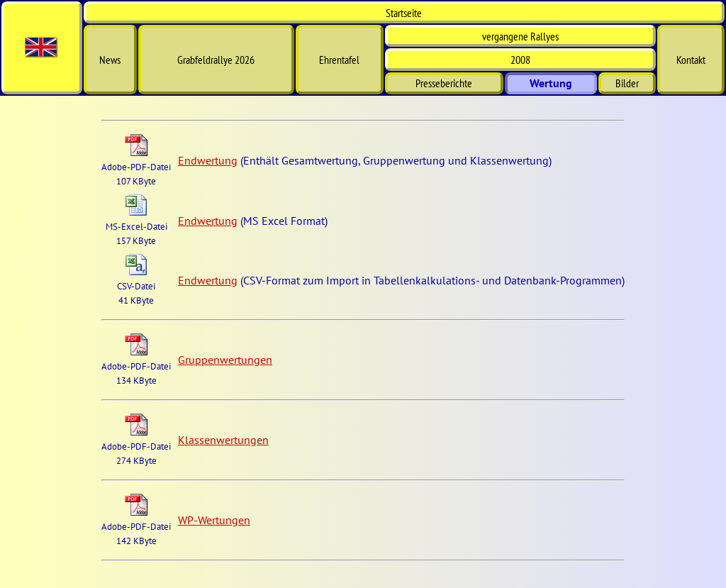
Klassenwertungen (223, 440)
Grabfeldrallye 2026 (216, 60)
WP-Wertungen (214, 520)
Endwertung (208, 160)
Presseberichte (444, 83)
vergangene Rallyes (520, 36)
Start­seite (404, 13)
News (110, 60)
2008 (520, 60)
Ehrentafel (339, 60)
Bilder (627, 83)
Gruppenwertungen (225, 360)
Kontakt (691, 60)
